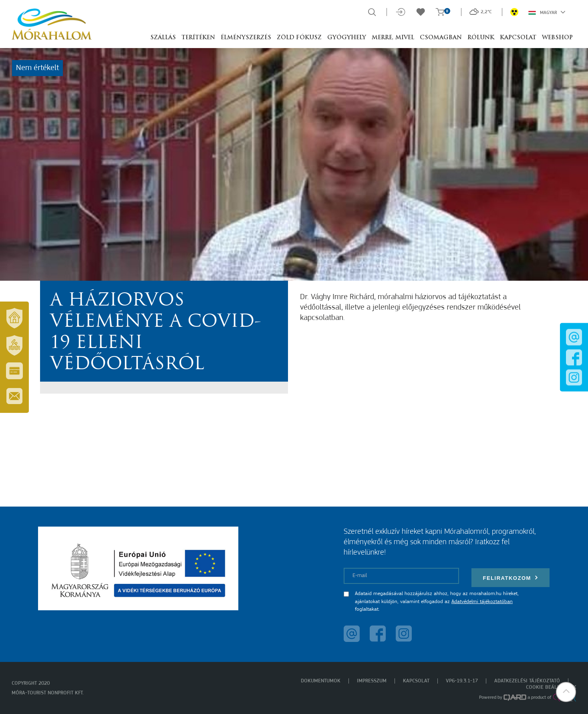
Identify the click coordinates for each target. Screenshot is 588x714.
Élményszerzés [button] (246, 38)
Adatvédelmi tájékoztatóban (482, 602)
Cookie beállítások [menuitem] (551, 687)
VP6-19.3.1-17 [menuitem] (462, 681)
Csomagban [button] (441, 38)
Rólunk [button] (481, 38)
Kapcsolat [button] (518, 38)
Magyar (547, 12)
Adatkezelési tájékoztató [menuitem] (527, 681)
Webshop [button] (557, 38)
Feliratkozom (511, 578)
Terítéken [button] (198, 38)
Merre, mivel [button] (393, 38)
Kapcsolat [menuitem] (416, 681)
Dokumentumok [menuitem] (321, 681)
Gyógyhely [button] (347, 38)
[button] (566, 692)
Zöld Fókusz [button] (299, 38)
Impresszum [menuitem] (372, 681)
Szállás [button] (163, 38)
